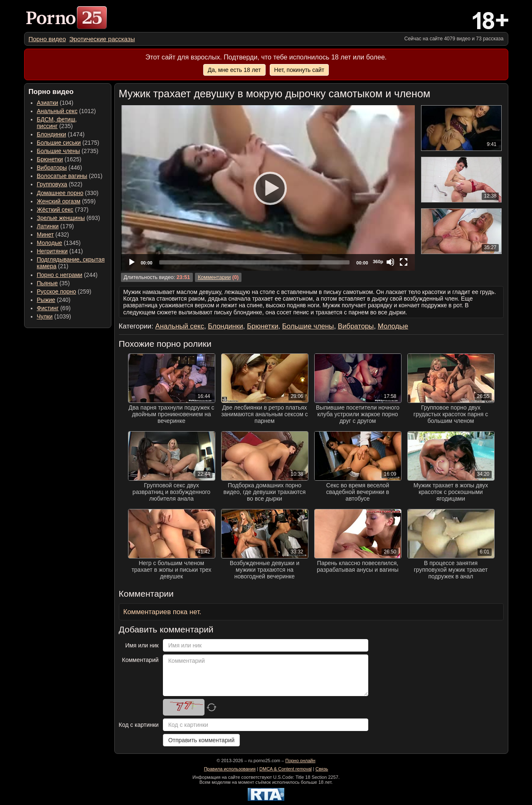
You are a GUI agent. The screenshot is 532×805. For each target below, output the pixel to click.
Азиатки (48, 103)
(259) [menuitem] (64, 291)
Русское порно (57, 291)
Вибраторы (52, 168)
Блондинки (52, 134)
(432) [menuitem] (53, 235)
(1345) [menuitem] (59, 243)
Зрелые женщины (61, 218)
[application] (268, 188)
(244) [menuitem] (67, 275)
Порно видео (47, 39)
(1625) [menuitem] (59, 159)
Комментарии (214, 277)
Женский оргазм (59, 201)
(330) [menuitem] (68, 193)
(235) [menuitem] (57, 123)
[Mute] (390, 262)
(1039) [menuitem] (54, 316)
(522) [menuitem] (60, 184)
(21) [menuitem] (71, 263)
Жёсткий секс (55, 210)
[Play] (268, 188)
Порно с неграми (60, 275)
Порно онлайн (300, 761)
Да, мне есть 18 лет (234, 70)
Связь (322, 769)
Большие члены (59, 151)
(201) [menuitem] (70, 176)
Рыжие (46, 300)
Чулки (45, 316)
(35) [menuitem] (53, 283)
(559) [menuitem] (66, 201)
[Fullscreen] (404, 262)
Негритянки (52, 251)
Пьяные (48, 283)
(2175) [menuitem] (68, 143)
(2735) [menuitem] (68, 151)
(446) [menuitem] (60, 168)
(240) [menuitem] (54, 300)
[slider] (255, 262)
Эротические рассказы (102, 39)
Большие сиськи (59, 143)
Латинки (48, 226)
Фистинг (48, 308)
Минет (46, 235)
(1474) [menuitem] (61, 134)
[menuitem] (47, 39)
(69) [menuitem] (54, 308)
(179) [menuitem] (55, 226)
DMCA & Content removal (286, 769)
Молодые (50, 243)
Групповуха (52, 184)
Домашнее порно (60, 193)
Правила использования (230, 769)
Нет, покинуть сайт (299, 70)
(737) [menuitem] (63, 210)
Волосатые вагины (62, 176)
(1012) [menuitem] (66, 111)
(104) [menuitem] (55, 103)
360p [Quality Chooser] (378, 262)
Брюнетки (50, 159)
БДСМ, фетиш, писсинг (57, 123)
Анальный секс (57, 111)
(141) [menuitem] (60, 251)
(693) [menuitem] (69, 218)
